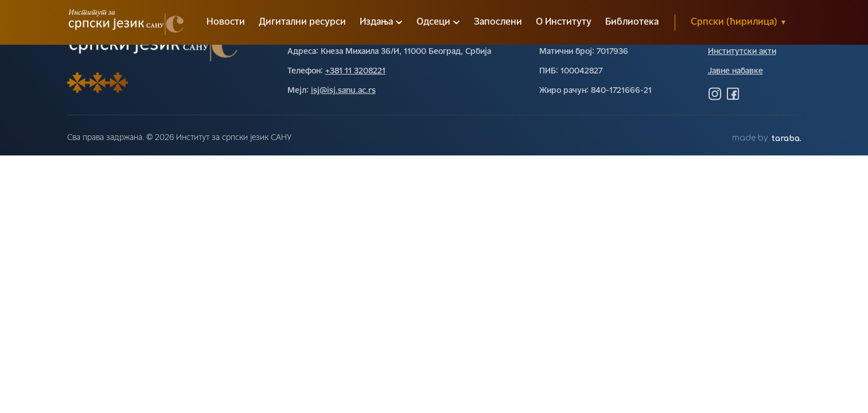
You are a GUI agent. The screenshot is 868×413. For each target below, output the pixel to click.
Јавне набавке (735, 71)
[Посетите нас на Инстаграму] (715, 93)
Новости (226, 22)
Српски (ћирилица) (738, 22)
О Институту (564, 22)
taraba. (787, 139)
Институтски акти (742, 52)
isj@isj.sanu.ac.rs (343, 91)
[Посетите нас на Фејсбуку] (733, 93)
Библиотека (632, 22)
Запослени (498, 22)
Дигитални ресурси (302, 22)
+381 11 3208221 (355, 71)
